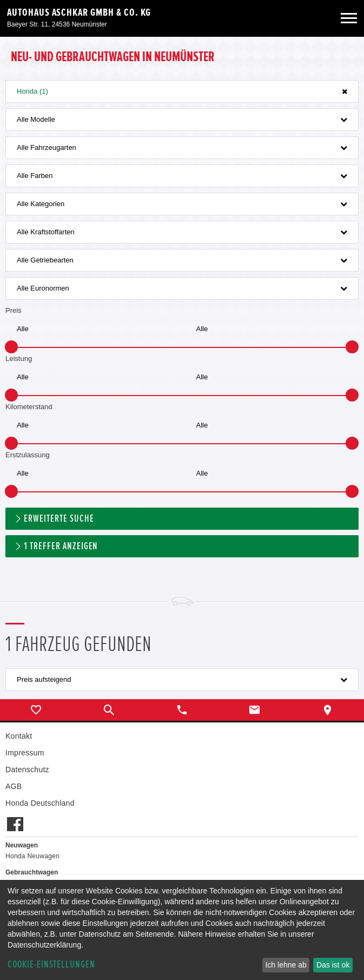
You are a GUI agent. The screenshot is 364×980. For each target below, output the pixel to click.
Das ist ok (333, 965)
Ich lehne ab (286, 965)
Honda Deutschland (40, 803)
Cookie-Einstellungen (51, 965)
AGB (14, 786)
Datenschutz (27, 769)
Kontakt (19, 736)
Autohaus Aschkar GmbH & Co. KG (79, 12)
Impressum (25, 753)
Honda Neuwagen (32, 856)
